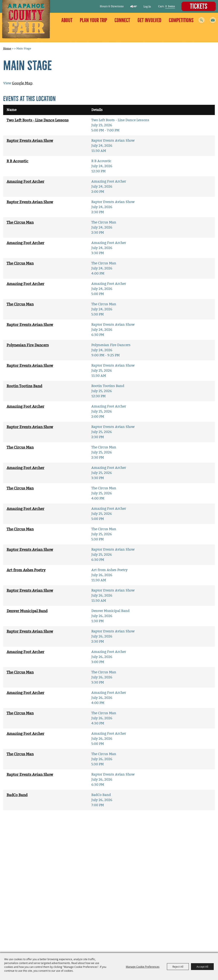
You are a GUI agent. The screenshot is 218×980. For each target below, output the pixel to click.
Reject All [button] (178, 967)
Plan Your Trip (93, 20)
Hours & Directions (112, 6)
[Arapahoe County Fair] (26, 19)
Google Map (22, 83)
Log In (147, 7)
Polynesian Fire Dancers (28, 345)
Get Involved (149, 20)
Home (7, 48)
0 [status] (166, 6)
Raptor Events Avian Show (30, 141)
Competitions (181, 20)
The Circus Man (20, 222)
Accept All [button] (202, 967)
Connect (122, 20)
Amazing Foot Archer (25, 182)
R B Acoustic (17, 161)
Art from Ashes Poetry (26, 570)
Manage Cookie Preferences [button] (143, 967)
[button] (213, 20)
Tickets (199, 6)
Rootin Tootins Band (24, 386)
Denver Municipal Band (27, 611)
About (67, 20)
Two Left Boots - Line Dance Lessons (38, 120)
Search (202, 20)
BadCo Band (17, 795)
